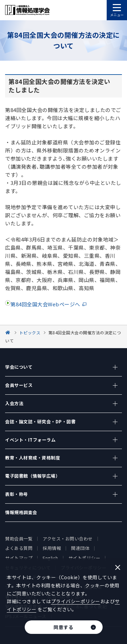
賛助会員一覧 (19, 539)
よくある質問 (19, 548)
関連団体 (80, 548)
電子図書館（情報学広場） (33, 476)
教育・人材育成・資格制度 (33, 458)
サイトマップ (19, 558)
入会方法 (14, 403)
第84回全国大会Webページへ (45, 304)
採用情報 (52, 548)
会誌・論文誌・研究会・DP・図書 (40, 422)
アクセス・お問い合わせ (68, 539)
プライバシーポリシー (76, 601)
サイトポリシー (84, 558)
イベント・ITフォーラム (30, 440)
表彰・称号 (17, 494)
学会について (19, 367)
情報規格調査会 (21, 512)
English (50, 558)
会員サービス (19, 385)
